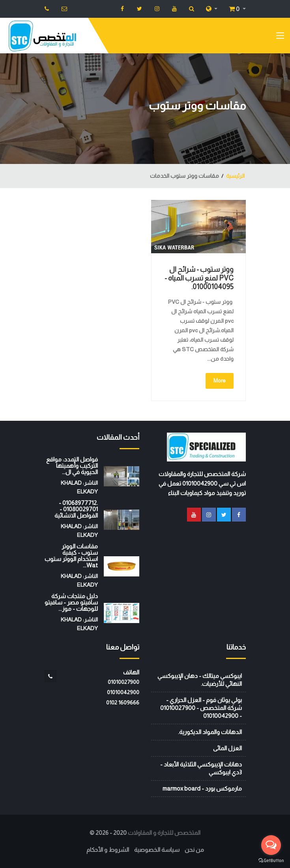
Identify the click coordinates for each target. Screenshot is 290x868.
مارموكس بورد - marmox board (202, 788)
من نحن (194, 850)
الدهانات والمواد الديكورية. (210, 732)
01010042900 (123, 692)
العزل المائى (227, 748)
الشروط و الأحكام (108, 850)
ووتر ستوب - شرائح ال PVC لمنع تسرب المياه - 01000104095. (199, 278)
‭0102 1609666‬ (123, 702)
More (220, 380)
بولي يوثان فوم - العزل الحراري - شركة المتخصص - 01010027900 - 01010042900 (201, 708)
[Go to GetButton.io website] (271, 860)
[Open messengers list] (271, 845)
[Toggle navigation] (280, 37)
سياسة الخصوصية (157, 850)
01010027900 (123, 682)
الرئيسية (235, 176)
